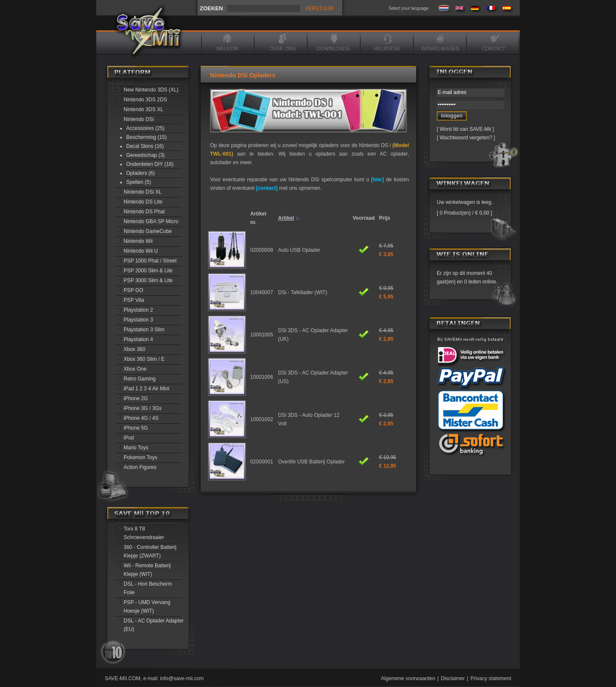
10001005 (262, 335)
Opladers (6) (141, 173)
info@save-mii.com (182, 678)
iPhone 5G (136, 428)
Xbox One (135, 369)
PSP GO (133, 290)
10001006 (262, 377)
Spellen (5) (139, 182)
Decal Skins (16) (145, 146)
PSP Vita (134, 300)
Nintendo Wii (138, 241)
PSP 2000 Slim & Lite (148, 271)
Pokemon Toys (141, 457)
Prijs (385, 218)
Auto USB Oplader (299, 250)
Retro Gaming (140, 379)
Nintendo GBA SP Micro (151, 221)
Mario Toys (136, 448)
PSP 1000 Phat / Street (150, 261)
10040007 (262, 292)
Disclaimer (453, 678)
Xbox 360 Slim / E (144, 359)
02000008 (262, 250)
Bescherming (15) (147, 137)
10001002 (262, 419)
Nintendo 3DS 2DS (145, 100)
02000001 (262, 462)
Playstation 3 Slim (144, 330)
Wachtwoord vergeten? (466, 138)
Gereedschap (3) (145, 155)
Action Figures (140, 467)
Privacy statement (491, 678)
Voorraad (364, 218)
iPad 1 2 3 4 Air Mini (147, 389)
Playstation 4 (138, 339)
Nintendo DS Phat (144, 212)
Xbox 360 (135, 349)
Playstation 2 (138, 310)
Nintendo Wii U (141, 251)
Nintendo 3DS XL (144, 109)
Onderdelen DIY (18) (150, 164)
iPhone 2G (136, 398)
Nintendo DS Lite (143, 202)
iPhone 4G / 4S (141, 418)
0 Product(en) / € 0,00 (464, 213)
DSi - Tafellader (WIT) (303, 292)
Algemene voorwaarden (408, 678)
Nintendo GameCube (148, 231)
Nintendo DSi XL (143, 192)
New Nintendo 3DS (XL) (151, 90)
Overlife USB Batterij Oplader (311, 462)
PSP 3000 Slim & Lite (148, 280)
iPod (129, 438)
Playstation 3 (138, 320)
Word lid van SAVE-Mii (465, 129)
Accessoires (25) (145, 128)
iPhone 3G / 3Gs (143, 408)
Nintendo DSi (139, 119)
